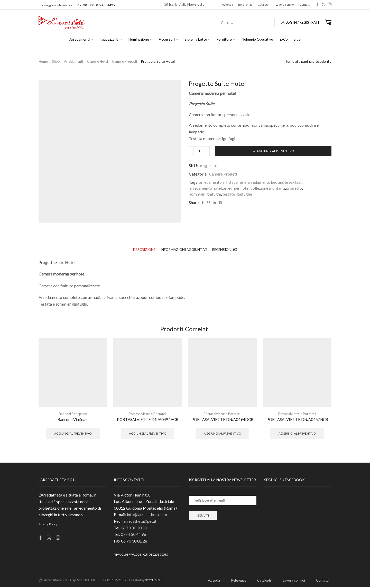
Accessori (168, 39)
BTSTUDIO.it (155, 581)
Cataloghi (264, 4)
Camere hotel (100, 61)
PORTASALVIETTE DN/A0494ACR (148, 420)
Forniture (226, 39)
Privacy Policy (48, 525)
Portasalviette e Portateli (148, 414)
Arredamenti (81, 39)
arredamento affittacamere (223, 183)
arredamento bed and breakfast (276, 183)
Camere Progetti (129, 61)
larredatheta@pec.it (140, 522)
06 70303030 (85, 5)
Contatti (305, 4)
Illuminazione (140, 39)
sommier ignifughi (205, 194)
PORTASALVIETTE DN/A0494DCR (222, 420)
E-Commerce (290, 39)
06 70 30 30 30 (134, 529)
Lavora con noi (285, 4)
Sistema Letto (197, 39)
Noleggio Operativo (257, 39)
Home (44, 61)
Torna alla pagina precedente (308, 61)
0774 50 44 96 (133, 535)
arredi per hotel (237, 189)
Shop (57, 61)
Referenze (245, 4)
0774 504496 (105, 5)
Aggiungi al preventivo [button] (73, 434)
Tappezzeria (110, 39)
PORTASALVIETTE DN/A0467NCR (297, 420)
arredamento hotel (206, 189)
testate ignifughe (237, 194)
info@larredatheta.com (147, 515)
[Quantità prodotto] (199, 151)
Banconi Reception (73, 414)
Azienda (228, 4)
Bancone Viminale (73, 420)
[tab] (141, 250)
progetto (295, 189)
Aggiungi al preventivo (275, 151)
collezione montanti (269, 189)
